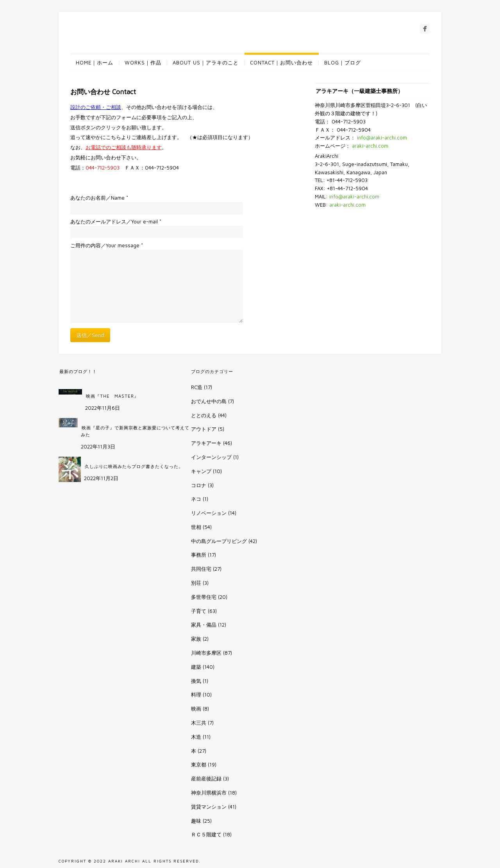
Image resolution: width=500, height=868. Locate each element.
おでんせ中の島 (209, 401)
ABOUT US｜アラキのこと (206, 63)
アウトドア (204, 429)
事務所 (199, 555)
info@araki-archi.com (382, 138)
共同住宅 (201, 569)
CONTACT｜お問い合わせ (281, 63)
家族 (196, 639)
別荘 (196, 583)
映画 (196, 709)
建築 (196, 667)
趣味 (196, 821)
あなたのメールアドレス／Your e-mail (116, 221)
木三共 (199, 723)
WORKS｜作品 (143, 63)
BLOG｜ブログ (343, 63)
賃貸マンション (209, 807)
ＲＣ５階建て (206, 834)
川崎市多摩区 (206, 653)
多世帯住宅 (204, 597)
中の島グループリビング (219, 541)
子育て (199, 611)
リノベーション (209, 513)
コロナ (199, 485)
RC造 (197, 387)
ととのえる (204, 415)
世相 (196, 527)
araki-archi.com (370, 146)
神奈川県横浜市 (209, 793)
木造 (196, 737)
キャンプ (201, 471)
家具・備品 (204, 625)
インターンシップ (211, 457)
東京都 (199, 764)
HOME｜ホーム (95, 63)
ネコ (196, 499)
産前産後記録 (206, 779)
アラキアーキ (206, 443)
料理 (196, 695)
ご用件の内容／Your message (107, 245)
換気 (196, 681)
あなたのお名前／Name (99, 198)
